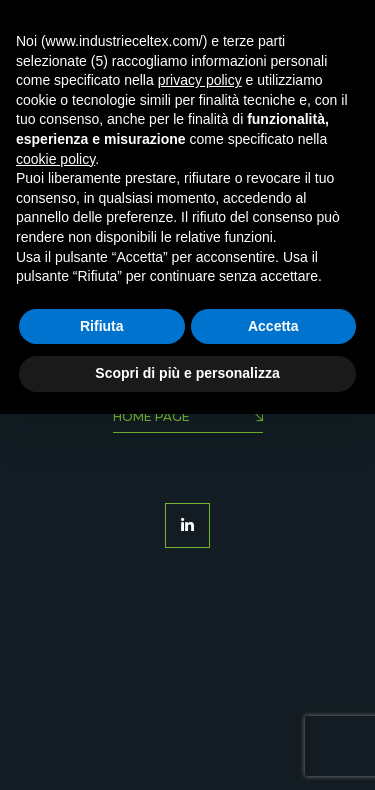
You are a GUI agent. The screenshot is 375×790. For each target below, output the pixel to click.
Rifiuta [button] (102, 326)
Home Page (188, 418)
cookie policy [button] (55, 159)
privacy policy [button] (200, 80)
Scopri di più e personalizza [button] (187, 373)
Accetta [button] (273, 326)
